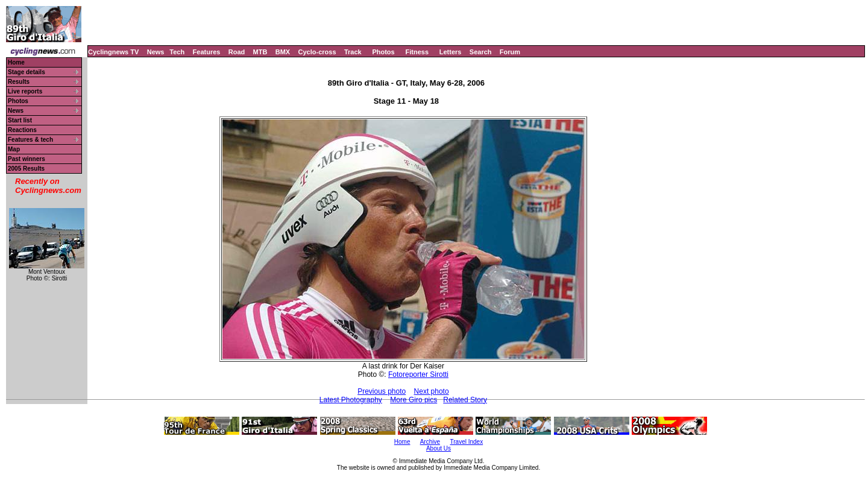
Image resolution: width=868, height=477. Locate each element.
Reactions (22, 130)
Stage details (27, 72)
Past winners (27, 159)
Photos (383, 52)
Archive (430, 442)
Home (16, 62)
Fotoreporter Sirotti (418, 374)
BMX (283, 52)
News (156, 52)
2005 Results (26, 169)
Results (19, 82)
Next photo (432, 391)
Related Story (465, 400)
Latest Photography (351, 400)
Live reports (25, 91)
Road (237, 52)
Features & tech (30, 140)
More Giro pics (414, 400)
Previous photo (382, 391)
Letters (451, 52)
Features (207, 52)
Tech (177, 52)
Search (481, 52)
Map (14, 149)
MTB (260, 52)
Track (353, 52)
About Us (439, 448)
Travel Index (467, 442)
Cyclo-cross (317, 52)
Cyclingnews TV (113, 52)
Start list (20, 120)
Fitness (417, 52)
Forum (510, 52)
